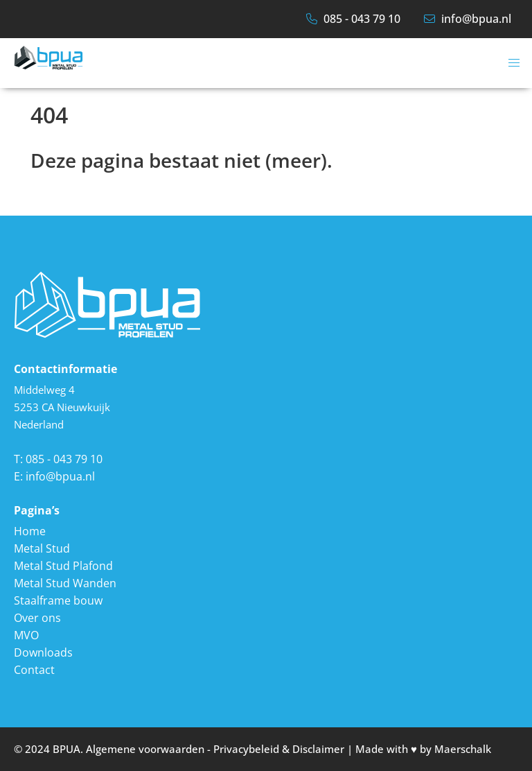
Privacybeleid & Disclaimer (279, 749)
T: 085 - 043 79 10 (58, 459)
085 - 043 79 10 (353, 19)
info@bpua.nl (468, 19)
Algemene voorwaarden (145, 749)
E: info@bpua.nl (54, 476)
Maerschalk (463, 749)
